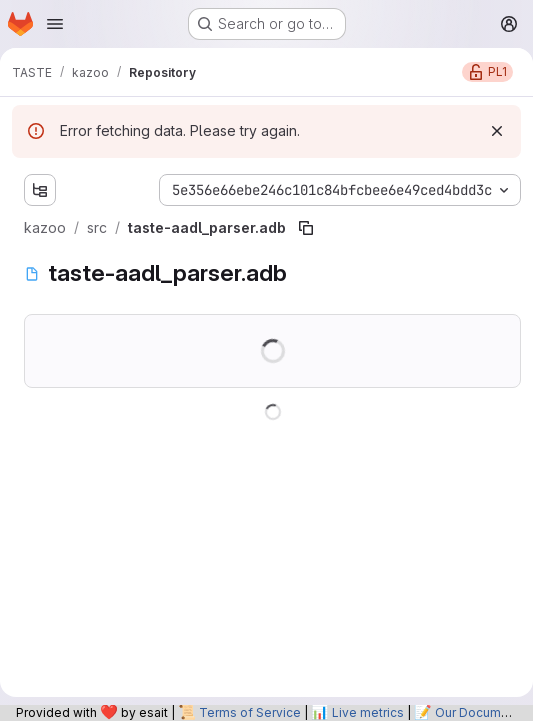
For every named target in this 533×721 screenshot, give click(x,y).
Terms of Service (250, 712)
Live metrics (368, 712)
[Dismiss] (497, 131)
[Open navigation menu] (55, 24)
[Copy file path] (306, 228)
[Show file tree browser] (40, 190)
